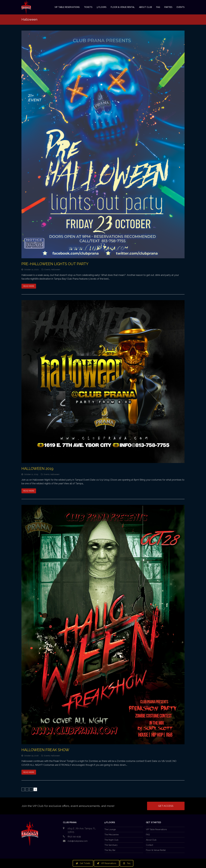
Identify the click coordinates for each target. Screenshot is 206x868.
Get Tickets (83, 863)
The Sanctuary (111, 845)
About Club (151, 840)
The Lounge (110, 829)
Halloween (56, 269)
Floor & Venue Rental (156, 850)
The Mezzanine (112, 835)
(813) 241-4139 (74, 837)
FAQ (148, 835)
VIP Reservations (107, 863)
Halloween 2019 (37, 469)
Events (47, 269)
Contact (149, 845)
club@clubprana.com (78, 841)
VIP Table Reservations (156, 829)
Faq (127, 863)
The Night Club (111, 840)
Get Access (166, 806)
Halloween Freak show (45, 750)
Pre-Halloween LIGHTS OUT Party (55, 264)
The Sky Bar (110, 850)
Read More (29, 286)
